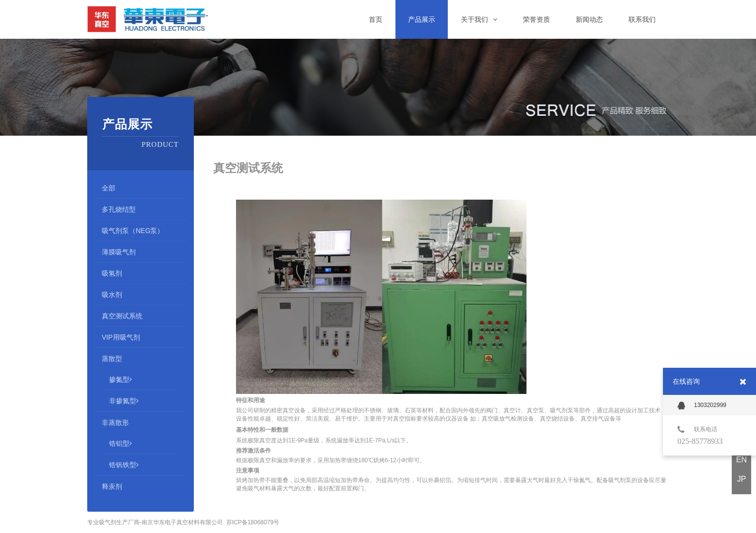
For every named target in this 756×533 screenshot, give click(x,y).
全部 (109, 188)
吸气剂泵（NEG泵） (133, 231)
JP (742, 479)
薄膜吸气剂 (119, 252)
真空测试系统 (122, 316)
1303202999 (702, 406)
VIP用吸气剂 (121, 337)
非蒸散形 (115, 423)
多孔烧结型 (119, 209)
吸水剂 (112, 295)
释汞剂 (112, 486)
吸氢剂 (112, 273)
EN (741, 460)
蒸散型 (112, 359)
